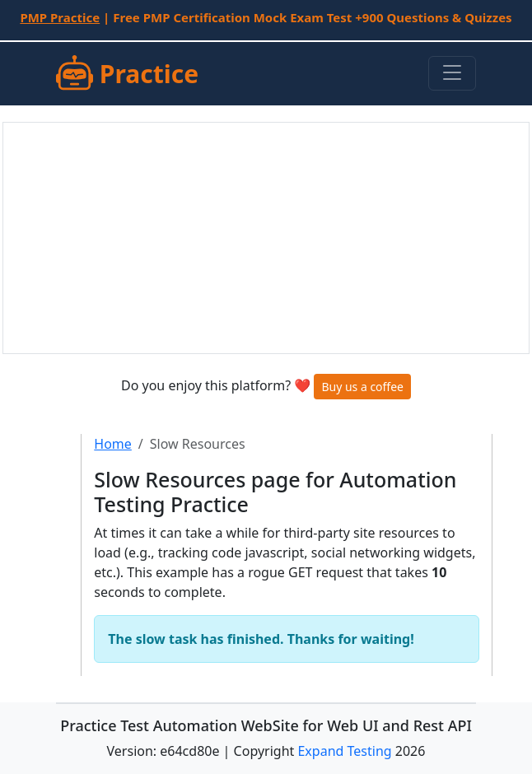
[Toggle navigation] (452, 73)
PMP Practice (60, 17)
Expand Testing (344, 751)
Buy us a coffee (362, 387)
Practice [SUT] (127, 74)
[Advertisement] (266, 238)
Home (113, 444)
